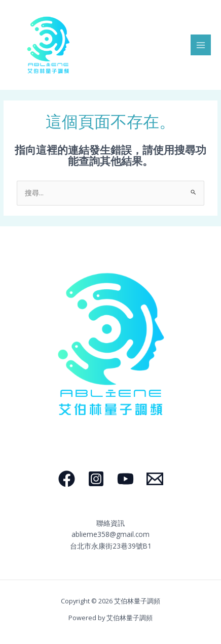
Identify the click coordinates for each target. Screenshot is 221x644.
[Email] (155, 479)
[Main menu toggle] (201, 45)
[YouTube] (125, 479)
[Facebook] (67, 479)
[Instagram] (96, 479)
